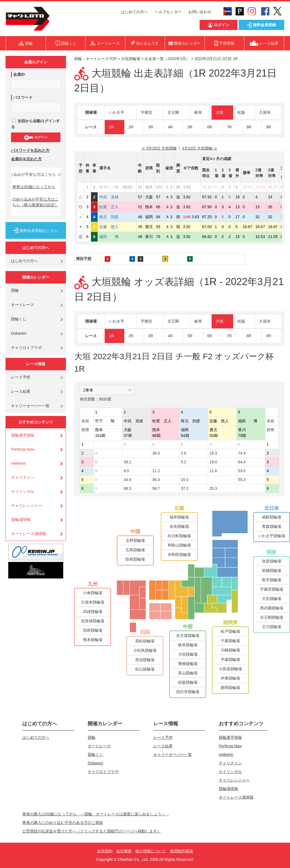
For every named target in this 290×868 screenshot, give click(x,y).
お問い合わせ (200, 12)
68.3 (127, 488)
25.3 (213, 488)
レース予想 (21, 377)
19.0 (213, 462)
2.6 (183, 453)
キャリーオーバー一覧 (30, 406)
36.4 (156, 480)
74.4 (242, 453)
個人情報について (151, 851)
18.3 (213, 453)
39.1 (127, 462)
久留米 (265, 112)
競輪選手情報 (23, 435)
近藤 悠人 (109, 227)
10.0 (185, 480)
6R (210, 127)
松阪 (241, 112)
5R (190, 127)
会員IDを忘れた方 (26, 159)
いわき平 (117, 112)
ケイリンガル (23, 491)
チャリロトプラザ (26, 348)
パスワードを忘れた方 (30, 150)
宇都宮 (147, 112)
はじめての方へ (134, 12)
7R (229, 127)
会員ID (19, 74)
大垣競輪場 (131, 59)
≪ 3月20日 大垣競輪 (159, 148)
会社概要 (124, 851)
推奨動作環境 (181, 851)
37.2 (185, 488)
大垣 (220, 112)
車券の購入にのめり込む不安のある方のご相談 (63, 823)
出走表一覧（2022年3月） (167, 59)
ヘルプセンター (168, 12)
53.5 (242, 471)
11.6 (213, 471)
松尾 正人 (109, 207)
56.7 (156, 488)
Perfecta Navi (23, 449)
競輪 (15, 290)
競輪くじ (19, 319)
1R (111, 127)
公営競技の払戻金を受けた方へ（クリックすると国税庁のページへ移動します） (92, 831)
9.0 (126, 471)
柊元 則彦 (109, 217)
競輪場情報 (21, 520)
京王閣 (173, 112)
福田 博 (109, 237)
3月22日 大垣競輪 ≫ (200, 148)
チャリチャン (23, 477)
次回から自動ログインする (35, 124)
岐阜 (198, 112)
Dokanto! (19, 333)
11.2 (156, 471)
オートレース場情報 (29, 534)
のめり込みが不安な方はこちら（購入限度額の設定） (35, 202)
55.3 (242, 480)
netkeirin (19, 463)
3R (151, 127)
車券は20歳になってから (34, 187)
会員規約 (105, 851)
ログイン (36, 137)
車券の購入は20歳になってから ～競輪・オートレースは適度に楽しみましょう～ (96, 814)
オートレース (23, 305)
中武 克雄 (109, 197)
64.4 (242, 462)
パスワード (23, 98)
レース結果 (21, 391)
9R (269, 127)
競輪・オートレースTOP (95, 59)
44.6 (127, 480)
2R (131, 127)
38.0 (156, 453)
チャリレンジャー (27, 505)
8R (249, 127)
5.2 (183, 462)
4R (170, 127)
